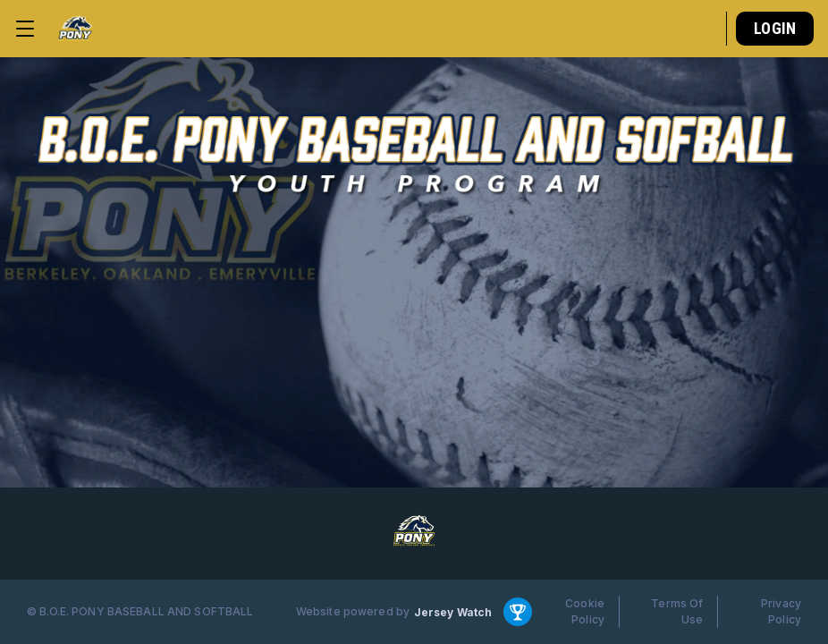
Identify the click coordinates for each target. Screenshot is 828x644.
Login (775, 28)
